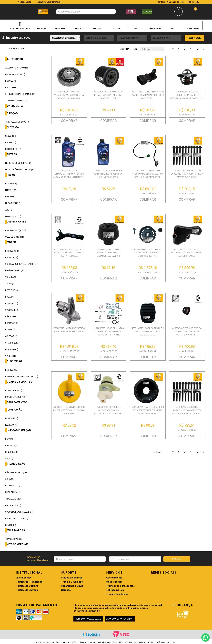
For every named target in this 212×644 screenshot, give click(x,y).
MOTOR (174, 29)
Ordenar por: (129, 49)
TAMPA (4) (10, 284)
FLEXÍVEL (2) (11, 190)
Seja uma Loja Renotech (49, 2)
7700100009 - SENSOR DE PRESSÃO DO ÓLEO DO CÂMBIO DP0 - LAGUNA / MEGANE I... (148, 174)
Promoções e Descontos (120, 586)
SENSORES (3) (12, 452)
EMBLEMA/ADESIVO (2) (16, 74)
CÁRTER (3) (10, 317)
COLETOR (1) (11, 336)
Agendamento (114, 578)
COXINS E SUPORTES (20, 382)
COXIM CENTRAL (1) (14, 390)
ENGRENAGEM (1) (13, 505)
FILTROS (117, 29)
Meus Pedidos (114, 582)
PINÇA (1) (10, 197)
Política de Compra (27, 586)
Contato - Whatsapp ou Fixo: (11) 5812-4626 (178, 2)
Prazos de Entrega (72, 578)
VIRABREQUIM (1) (13, 343)
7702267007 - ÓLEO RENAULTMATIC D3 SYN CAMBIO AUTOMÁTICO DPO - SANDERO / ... (69, 174)
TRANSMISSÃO (16, 464)
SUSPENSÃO (193, 29)
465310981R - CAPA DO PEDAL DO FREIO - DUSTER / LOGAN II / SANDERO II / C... (148, 331)
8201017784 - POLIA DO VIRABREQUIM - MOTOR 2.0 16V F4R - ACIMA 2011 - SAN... (69, 95)
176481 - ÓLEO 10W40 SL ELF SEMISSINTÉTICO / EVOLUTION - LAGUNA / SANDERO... (109, 174)
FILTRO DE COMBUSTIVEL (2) (18, 163)
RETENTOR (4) (12, 290)
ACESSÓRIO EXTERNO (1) (17, 101)
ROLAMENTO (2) (13, 486)
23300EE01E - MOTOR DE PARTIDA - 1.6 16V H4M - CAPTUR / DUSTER (69, 330)
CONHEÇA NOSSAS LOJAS (88, 619)
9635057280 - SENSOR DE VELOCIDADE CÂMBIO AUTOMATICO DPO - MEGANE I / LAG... (109, 412)
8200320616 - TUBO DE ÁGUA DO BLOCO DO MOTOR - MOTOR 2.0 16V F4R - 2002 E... (69, 253)
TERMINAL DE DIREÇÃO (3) (17, 122)
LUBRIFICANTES (155, 29)
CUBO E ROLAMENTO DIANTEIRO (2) (22, 377)
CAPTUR (23, 49)
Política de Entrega (27, 590)
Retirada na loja (115, 590)
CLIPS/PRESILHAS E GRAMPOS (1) (20, 94)
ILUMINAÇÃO (15, 410)
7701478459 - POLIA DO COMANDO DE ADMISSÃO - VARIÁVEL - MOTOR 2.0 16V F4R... (148, 253)
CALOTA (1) (10, 88)
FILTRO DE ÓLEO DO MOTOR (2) (19, 170)
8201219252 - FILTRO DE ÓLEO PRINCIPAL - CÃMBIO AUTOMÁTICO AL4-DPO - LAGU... (187, 253)
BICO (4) (9, 439)
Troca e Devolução (72, 582)
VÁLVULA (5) (11, 277)
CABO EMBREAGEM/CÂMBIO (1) (20, 512)
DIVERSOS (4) (11, 445)
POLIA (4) (9, 297)
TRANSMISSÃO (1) (13, 539)
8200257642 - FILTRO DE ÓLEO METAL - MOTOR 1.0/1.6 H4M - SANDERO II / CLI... (108, 95)
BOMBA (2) (10, 330)
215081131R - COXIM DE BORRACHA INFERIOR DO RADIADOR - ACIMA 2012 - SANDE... (109, 254)
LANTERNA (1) (12, 418)
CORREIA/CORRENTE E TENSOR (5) (21, 264)
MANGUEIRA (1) (12, 349)
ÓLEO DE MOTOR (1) (15, 237)
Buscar (194, 38)
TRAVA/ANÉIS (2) (13, 499)
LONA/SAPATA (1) (13, 216)
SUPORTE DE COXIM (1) (16, 397)
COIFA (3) (9, 479)
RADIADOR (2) (12, 323)
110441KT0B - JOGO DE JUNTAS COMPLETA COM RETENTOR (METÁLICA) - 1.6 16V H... (109, 331)
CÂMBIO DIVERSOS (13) (16, 473)
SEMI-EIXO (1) (11, 525)
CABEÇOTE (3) (12, 310)
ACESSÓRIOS (40, 29)
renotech (13, 49)
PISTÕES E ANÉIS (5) (14, 271)
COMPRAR (69, 121)
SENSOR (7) (10, 136)
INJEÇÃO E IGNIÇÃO (19, 430)
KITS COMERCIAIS (18, 544)
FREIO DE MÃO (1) (13, 203)
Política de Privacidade (29, 582)
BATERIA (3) (11, 143)
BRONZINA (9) (12, 257)
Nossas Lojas (25, 2)
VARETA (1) (10, 356)
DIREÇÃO (78, 29)
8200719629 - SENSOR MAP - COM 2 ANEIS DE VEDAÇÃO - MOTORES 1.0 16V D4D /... (148, 95)
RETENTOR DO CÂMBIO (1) (17, 519)
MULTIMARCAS (16, 530)
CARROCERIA (59, 29)
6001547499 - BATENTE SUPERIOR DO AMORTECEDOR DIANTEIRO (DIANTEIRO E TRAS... (148, 410)
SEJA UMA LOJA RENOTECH (120, 619)
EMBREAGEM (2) (13, 492)
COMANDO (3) (12, 303)
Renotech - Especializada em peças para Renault (12, 11)
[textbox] (86, 12)
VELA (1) (9, 459)
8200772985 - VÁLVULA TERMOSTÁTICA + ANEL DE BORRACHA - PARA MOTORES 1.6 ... (187, 95)
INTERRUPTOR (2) (13, 149)
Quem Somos (24, 578)
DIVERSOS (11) (12, 251)
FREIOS (136, 29)
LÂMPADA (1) (11, 425)
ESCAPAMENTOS (17, 402)
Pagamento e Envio (72, 586)
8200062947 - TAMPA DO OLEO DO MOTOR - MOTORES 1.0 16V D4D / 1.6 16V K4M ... (69, 410)
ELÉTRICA (97, 29)
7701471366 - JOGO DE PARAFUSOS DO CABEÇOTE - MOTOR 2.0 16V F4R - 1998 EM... (187, 410)
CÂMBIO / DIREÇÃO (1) (16, 230)
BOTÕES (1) (11, 81)
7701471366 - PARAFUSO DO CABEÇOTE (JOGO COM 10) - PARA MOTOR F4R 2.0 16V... (187, 174)
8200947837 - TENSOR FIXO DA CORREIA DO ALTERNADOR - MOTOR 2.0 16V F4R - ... (187, 331)
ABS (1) (9, 210)
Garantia (66, 590)
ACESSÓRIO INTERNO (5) (16, 68)
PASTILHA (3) (11, 184)
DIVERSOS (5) (11, 370)
